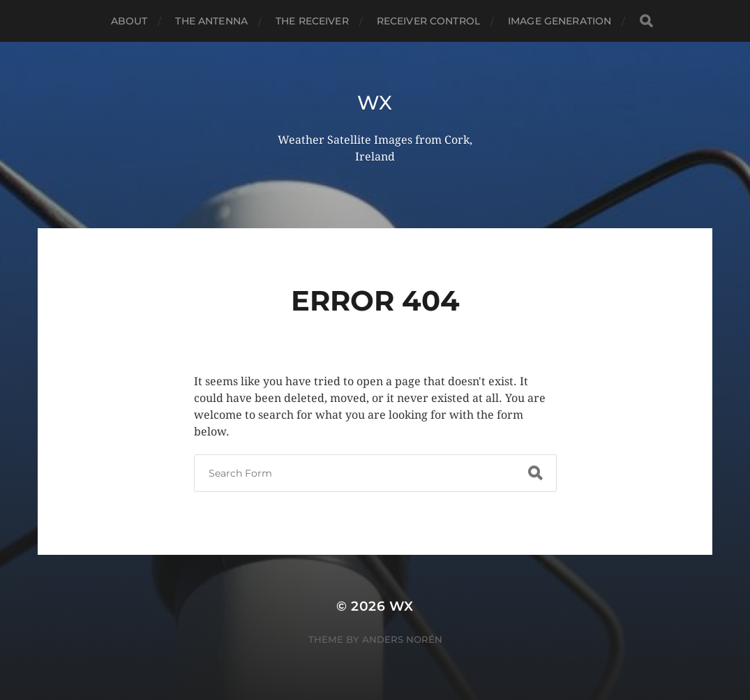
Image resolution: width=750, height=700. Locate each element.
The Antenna (211, 21)
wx (375, 103)
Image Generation (560, 21)
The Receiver (312, 21)
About (129, 21)
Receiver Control (428, 21)
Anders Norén (402, 639)
